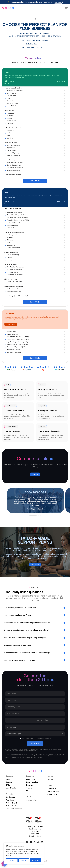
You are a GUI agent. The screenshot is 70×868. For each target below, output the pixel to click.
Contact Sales (35, 181)
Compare (35, 474)
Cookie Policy (35, 831)
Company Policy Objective (35, 827)
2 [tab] (38, 516)
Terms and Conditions (30, 751)
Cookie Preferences (35, 829)
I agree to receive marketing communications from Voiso (35, 739)
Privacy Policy (9, 751)
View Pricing (58, 2)
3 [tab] (40, 516)
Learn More (35, 564)
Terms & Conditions (35, 836)
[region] (24, 854)
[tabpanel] (36, 500)
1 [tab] (30, 516)
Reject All (24, 860)
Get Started (35, 744)
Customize (12, 860)
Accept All (36, 860)
